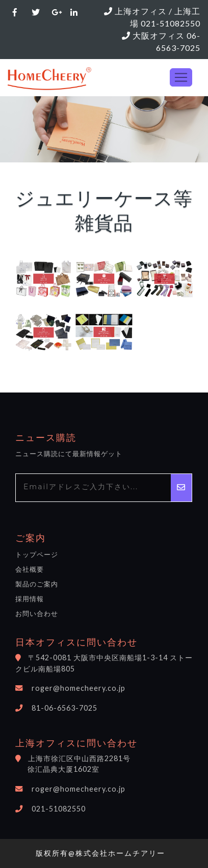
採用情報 (30, 599)
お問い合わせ (37, 613)
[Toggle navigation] (181, 77)
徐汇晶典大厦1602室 (63, 769)
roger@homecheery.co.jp (79, 688)
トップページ (37, 554)
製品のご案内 (37, 584)
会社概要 (30, 569)
